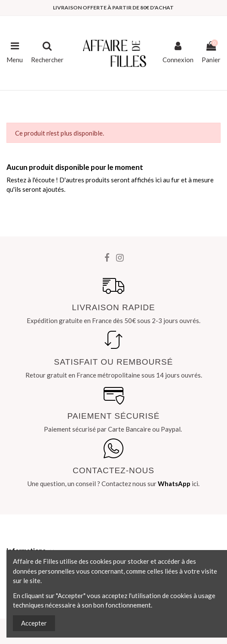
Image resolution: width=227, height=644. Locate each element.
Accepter (34, 623)
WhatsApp (174, 484)
